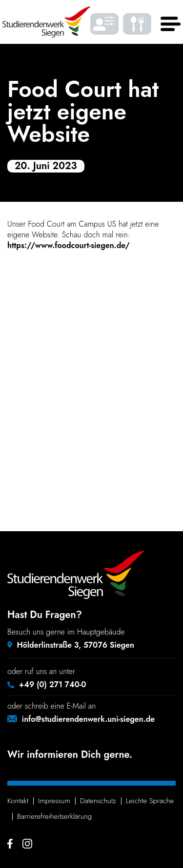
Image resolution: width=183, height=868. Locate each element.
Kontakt (18, 801)
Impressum (54, 801)
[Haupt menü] (168, 24)
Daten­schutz (98, 801)
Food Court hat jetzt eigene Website (83, 112)
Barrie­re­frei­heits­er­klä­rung (54, 816)
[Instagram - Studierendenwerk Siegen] (27, 844)
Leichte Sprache (150, 801)
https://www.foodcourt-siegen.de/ (69, 246)
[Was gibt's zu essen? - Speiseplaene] (137, 24)
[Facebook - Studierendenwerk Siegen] (10, 844)
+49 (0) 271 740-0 (53, 685)
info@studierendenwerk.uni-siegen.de (88, 719)
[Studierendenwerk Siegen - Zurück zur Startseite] (46, 22)
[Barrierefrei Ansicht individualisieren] (104, 24)
